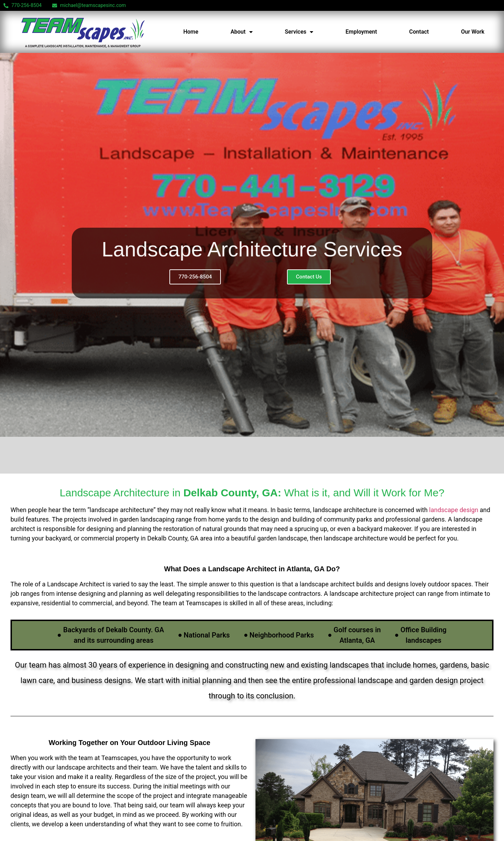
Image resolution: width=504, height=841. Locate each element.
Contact (419, 32)
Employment (361, 32)
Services (299, 32)
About (242, 32)
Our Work (473, 32)
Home (191, 32)
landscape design (454, 510)
